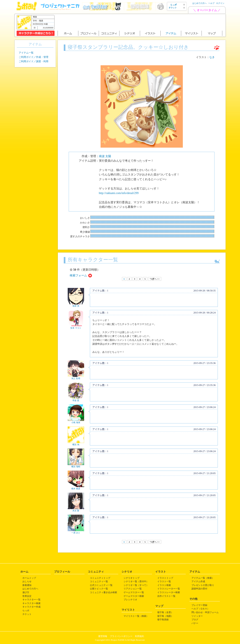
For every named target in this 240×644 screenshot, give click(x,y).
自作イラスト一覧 (166, 596)
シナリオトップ (132, 578)
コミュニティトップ (100, 578)
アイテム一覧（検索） (203, 578)
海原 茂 (76, 306)
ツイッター (197, 616)
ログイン (220, 3)
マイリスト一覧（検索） (136, 616)
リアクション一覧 (133, 589)
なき (212, 57)
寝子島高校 (163, 619)
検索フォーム (78, 275)
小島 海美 (76, 423)
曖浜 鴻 (76, 445)
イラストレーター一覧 (169, 589)
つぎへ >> (155, 279)
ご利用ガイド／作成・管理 (34, 57)
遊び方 (26, 592)
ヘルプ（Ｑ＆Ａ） (200, 609)
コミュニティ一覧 (99, 581)
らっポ (26, 610)
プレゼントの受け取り (203, 585)
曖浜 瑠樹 (76, 467)
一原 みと (76, 533)
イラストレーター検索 (169, 592)
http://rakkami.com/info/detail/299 (119, 193)
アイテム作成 (198, 581)
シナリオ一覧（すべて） (136, 585)
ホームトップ (29, 578)
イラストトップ (165, 578)
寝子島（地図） (165, 616)
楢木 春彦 (76, 489)
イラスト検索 (164, 585)
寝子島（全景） (165, 612)
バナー (195, 623)
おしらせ (27, 581)
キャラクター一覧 (31, 600)
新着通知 (27, 585)
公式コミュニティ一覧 (101, 585)
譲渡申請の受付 (199, 589)
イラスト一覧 (164, 581)
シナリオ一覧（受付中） (136, 581)
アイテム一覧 (26, 53)
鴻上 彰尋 (76, 378)
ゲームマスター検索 (134, 596)
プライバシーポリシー (121, 636)
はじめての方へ (199, 3)
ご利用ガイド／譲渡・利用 (34, 61)
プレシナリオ (130, 600)
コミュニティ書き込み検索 (103, 592)
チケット (27, 614)
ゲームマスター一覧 (134, 592)
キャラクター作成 (31, 607)
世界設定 (27, 596)
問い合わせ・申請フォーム (205, 612)
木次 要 (76, 511)
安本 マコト (76, 328)
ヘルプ (211, 3)
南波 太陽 (105, 156)
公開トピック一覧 (99, 589)
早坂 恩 (76, 400)
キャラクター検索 (31, 603)
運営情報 (103, 636)
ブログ (195, 619)
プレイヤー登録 (199, 605)
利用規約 (139, 636)
